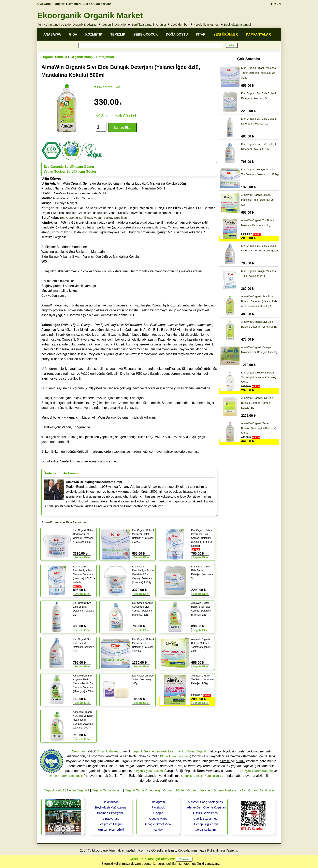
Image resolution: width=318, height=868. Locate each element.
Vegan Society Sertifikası (111, 218)
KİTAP (201, 34)
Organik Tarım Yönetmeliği (66, 776)
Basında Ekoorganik (111, 813)
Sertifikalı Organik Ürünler (149, 24)
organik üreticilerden (146, 751)
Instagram (158, 802)
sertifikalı (167, 751)
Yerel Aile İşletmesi (207, 24)
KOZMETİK (94, 34)
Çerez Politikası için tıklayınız (152, 859)
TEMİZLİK (118, 34)
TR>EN (276, 4)
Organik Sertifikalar (261, 790)
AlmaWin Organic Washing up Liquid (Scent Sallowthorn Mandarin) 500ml (115, 188)
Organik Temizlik (54, 57)
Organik (201, 751)
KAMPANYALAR (258, 34)
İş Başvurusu (111, 819)
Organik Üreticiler (199, 790)
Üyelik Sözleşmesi (206, 819)
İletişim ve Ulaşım (111, 824)
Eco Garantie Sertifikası (76, 218)
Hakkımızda (111, 802)
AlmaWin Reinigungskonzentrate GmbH (80, 193)
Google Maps (158, 819)
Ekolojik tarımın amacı (175, 756)
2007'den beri (180, 24)
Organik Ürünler (174, 790)
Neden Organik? (78, 790)
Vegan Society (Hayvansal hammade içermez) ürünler (145, 213)
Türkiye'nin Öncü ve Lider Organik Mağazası (67, 24)
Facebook (158, 807)
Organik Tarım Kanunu (107, 790)
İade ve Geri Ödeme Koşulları (206, 807)
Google (158, 813)
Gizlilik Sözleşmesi (206, 813)
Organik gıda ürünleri (149, 771)
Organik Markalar (225, 790)
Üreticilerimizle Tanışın (61, 473)
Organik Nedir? (54, 790)
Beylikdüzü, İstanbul (237, 24)
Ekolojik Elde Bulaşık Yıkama (175, 208)
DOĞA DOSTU (177, 34)
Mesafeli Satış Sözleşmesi (206, 802)
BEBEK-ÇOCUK (146, 34)
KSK (243, 790)
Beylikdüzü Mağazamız (111, 807)
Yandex (158, 830)
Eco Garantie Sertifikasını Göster (69, 167)
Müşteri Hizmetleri (111, 830)
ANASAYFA (52, 34)
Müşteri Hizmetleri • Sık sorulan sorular (83, 4)
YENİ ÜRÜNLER (226, 34)
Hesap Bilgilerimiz (206, 824)
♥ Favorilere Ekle (107, 87)
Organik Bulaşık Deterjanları (92, 57)
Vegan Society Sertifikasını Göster (70, 172)
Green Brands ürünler (92, 213)
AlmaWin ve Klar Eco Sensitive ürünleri (87, 208)
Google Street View (158, 824)
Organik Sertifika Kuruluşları (200, 776)
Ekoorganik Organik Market (90, 15)
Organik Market (107, 751)
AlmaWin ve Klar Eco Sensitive (74, 198)
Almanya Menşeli (66, 203)
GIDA (73, 34)
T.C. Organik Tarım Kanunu (254, 771)
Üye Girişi (44, 4)
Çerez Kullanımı (206, 830)
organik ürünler (184, 751)
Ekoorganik (79, 751)
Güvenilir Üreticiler (114, 24)
